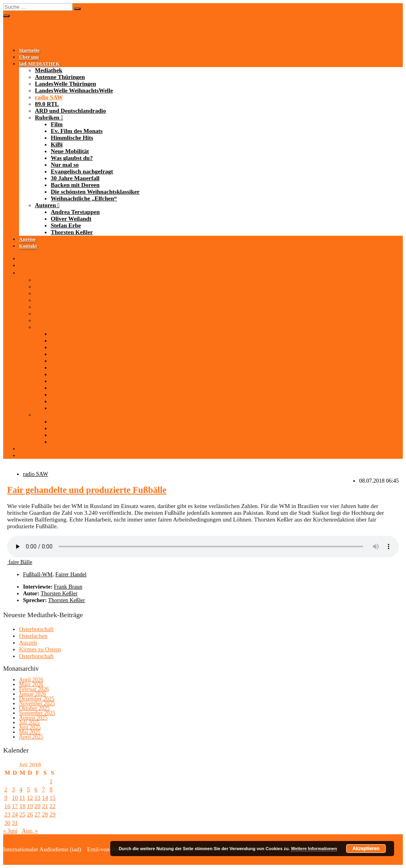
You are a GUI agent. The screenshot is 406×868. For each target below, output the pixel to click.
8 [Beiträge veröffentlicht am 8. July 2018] (51, 789)
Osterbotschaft (36, 629)
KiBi (57, 144)
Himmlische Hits (72, 138)
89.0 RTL (47, 104)
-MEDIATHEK (39, 64)
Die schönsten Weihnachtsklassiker (95, 192)
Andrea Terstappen (75, 212)
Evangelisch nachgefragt (82, 171)
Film (57, 124)
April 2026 (31, 680)
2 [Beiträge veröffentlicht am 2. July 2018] (6, 789)
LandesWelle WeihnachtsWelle (74, 90)
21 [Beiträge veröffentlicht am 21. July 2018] (45, 806)
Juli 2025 (29, 723)
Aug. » (30, 831)
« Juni (10, 831)
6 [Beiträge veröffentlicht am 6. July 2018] (36, 789)
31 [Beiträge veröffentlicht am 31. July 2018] (15, 823)
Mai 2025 (30, 732)
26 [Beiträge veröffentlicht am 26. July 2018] (30, 814)
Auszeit (28, 643)
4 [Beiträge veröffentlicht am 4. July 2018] (21, 789)
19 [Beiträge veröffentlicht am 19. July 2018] (30, 806)
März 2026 (31, 684)
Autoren (45, 205)
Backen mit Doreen (75, 185)
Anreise (27, 239)
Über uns (29, 57)
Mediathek (49, 70)
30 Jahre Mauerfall (75, 178)
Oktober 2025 (34, 708)
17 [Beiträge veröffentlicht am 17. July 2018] (15, 806)
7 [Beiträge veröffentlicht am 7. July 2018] (44, 789)
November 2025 (37, 703)
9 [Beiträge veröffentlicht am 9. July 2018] (6, 798)
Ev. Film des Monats (77, 131)
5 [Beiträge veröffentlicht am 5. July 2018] (29, 789)
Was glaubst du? (72, 158)
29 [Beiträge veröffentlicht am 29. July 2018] (53, 814)
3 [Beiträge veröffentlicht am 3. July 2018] (13, 789)
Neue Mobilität (70, 151)
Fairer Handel (71, 574)
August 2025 (33, 718)
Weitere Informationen (314, 849)
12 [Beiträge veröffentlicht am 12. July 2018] (30, 798)
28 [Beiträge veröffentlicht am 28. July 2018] (45, 814)
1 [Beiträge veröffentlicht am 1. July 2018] (51, 781)
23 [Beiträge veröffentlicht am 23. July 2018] (7, 814)
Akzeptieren (366, 849)
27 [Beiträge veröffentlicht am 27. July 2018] (37, 814)
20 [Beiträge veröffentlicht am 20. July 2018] (37, 806)
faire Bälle (20, 562)
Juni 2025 (30, 727)
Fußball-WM (38, 574)
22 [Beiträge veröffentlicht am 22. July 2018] (53, 806)
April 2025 (31, 737)
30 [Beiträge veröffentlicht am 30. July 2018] (7, 823)
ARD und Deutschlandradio (70, 111)
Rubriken (47, 117)
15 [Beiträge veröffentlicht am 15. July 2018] (53, 798)
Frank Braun (68, 587)
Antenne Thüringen (60, 77)
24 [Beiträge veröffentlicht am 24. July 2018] (15, 814)
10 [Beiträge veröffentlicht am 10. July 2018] (15, 798)
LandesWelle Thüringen (65, 84)
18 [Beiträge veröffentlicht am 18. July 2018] (22, 806)
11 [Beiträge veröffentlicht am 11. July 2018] (22, 798)
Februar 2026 (34, 689)
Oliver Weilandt (71, 219)
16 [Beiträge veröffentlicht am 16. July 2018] (7, 806)
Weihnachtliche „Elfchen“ (84, 198)
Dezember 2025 (37, 699)
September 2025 (37, 713)
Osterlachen (33, 636)
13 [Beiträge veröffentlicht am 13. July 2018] (37, 798)
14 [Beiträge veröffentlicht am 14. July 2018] (45, 798)
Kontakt (28, 246)
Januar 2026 (33, 694)
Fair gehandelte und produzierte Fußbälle (87, 490)
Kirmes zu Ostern (40, 649)
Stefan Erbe (66, 225)
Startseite (29, 50)
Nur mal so (65, 165)
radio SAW (49, 97)
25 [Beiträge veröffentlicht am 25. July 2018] (22, 814)
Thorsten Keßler (72, 232)
